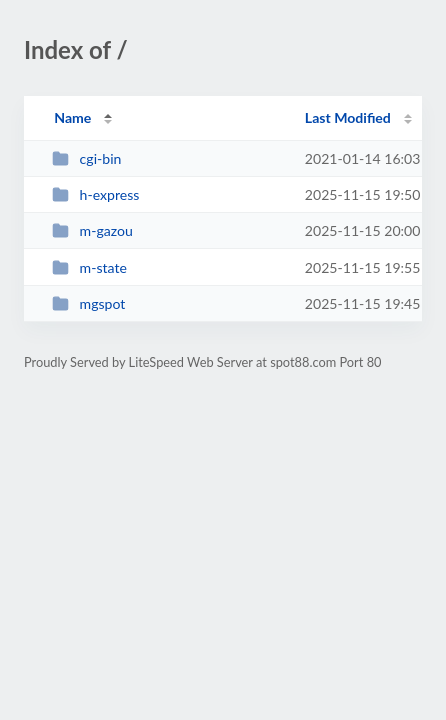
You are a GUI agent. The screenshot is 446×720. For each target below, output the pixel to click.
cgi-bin (86, 158)
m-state (89, 267)
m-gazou (92, 230)
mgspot (88, 303)
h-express (95, 194)
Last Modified (348, 117)
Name (72, 117)
